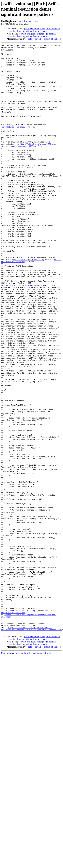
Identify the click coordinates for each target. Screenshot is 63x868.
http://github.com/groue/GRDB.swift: (39, 161)
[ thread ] (38, 39)
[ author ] (56, 39)
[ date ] (30, 39)
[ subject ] (47, 39)
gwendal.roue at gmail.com (16, 141)
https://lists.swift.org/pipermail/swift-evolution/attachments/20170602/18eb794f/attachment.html (31, 740)
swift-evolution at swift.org (29, 300)
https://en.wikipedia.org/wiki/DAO (20, 331)
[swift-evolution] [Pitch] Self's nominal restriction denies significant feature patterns (33, 30)
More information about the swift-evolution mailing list (26, 765)
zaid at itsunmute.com (28, 21)
